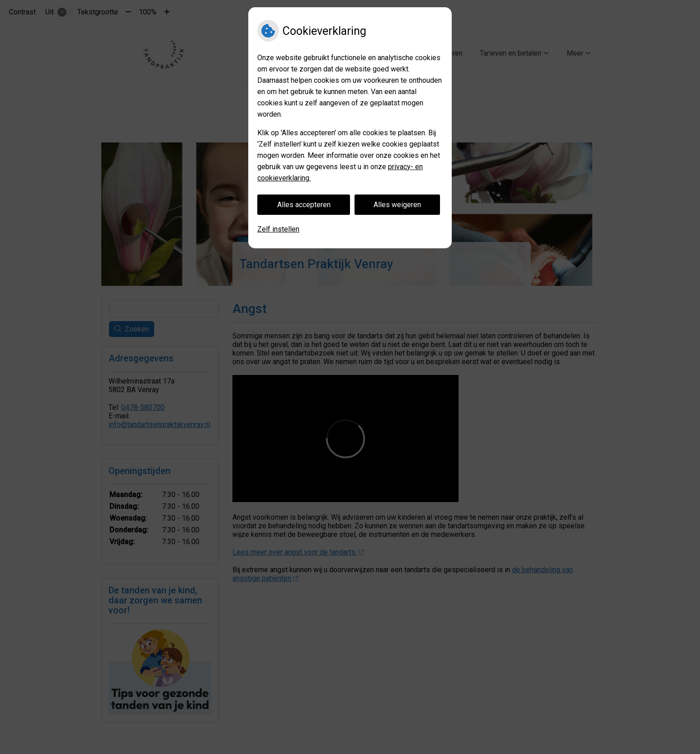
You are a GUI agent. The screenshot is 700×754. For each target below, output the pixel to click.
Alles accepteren (304, 205)
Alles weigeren (397, 205)
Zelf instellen (278, 229)
